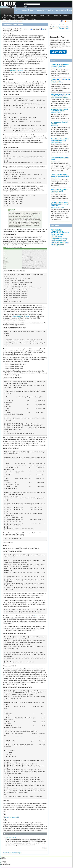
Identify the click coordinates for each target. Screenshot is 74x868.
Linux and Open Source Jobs (61, 27)
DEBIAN (52, 193)
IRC (27, 19)
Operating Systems (58, 98)
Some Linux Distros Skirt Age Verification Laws (60, 140)
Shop (70, 10)
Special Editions (61, 10)
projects (52, 83)
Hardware (34, 15)
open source (58, 161)
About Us (2, 857)
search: (26, 2)
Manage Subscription (5, 864)
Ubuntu (59, 68)
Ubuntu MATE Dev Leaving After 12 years (60, 80)
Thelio (57, 126)
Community (53, 161)
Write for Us (3, 859)
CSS (4, 19)
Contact (2, 860)
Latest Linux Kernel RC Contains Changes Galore (60, 175)
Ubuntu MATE (60, 83)
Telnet (36, 616)
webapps (34, 19)
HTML (16, 19)
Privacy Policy (3, 863)
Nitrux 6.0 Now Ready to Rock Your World (59, 190)
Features (24, 10)
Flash (10, 19)
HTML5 (22, 19)
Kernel (57, 178)
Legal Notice (3, 861)
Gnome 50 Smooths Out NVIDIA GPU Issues (59, 110)
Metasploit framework (17, 70)
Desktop (16, 15)
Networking (21, 17)
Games (52, 68)
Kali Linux (53, 98)
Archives (50, 10)
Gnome (59, 113)
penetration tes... (66, 98)
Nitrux (59, 193)
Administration (7, 15)
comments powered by (12, 853)
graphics (56, 68)
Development (25, 15)
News (17, 10)
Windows (63, 243)
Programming (57, 15)
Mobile (60, 237)
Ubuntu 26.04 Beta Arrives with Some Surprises (60, 65)
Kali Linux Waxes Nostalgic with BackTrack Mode (61, 95)
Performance (53, 126)
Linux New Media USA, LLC (65, 867)
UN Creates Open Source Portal (60, 158)
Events (53, 234)
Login (69, 21)
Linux (54, 236)
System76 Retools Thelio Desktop (60, 123)
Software (12, 17)
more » (45, 848)
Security (42, 15)
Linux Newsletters (64, 25)
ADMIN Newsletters (65, 29)
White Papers (41, 10)
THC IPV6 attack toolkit (12, 817)
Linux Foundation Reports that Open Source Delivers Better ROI (60, 204)
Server (49, 15)
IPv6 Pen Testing (11, 837)
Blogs (32, 10)
